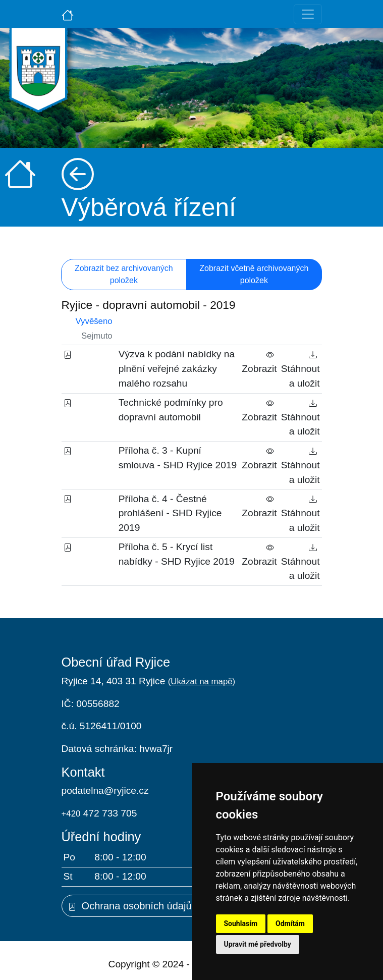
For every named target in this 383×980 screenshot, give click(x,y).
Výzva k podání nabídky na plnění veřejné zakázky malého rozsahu (177, 369)
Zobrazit (259, 361)
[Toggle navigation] (308, 14)
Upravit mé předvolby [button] (258, 944)
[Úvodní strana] (68, 14)
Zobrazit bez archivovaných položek (124, 274)
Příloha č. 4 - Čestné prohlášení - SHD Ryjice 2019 (170, 513)
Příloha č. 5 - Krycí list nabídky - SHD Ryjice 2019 (177, 554)
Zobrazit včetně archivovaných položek (254, 274)
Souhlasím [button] (241, 923)
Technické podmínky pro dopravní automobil (171, 410)
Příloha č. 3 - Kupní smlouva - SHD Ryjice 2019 (178, 458)
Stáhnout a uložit (300, 369)
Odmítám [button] (290, 923)
